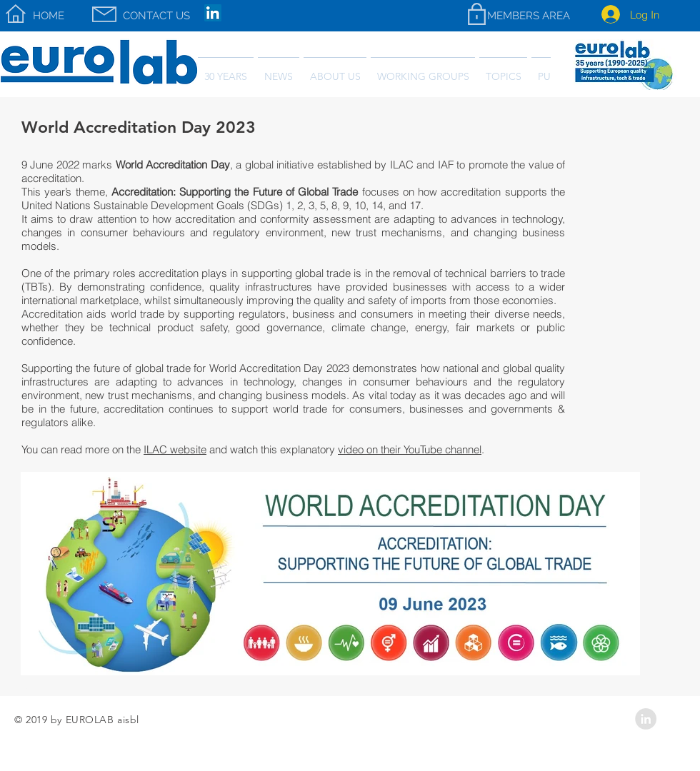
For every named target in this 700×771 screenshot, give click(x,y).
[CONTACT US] (156, 16)
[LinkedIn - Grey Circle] (646, 719)
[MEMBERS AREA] (528, 16)
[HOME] (49, 16)
